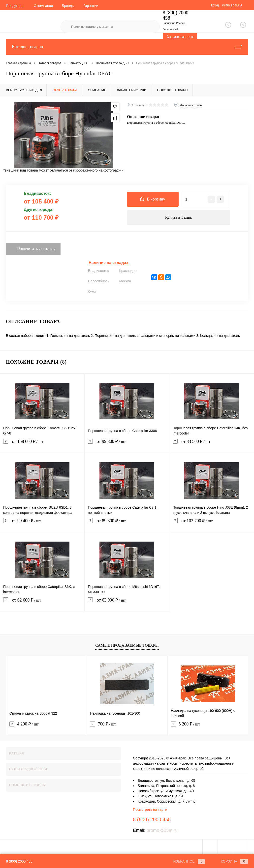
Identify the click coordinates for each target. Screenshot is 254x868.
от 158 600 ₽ (42, 445)
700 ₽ (103, 724)
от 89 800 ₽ (127, 524)
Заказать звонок (180, 37)
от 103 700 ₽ (212, 524)
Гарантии (91, 6)
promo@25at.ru (162, 830)
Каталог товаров (127, 47)
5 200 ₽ (186, 724)
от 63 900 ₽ (127, 603)
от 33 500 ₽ (212, 445)
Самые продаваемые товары (127, 645)
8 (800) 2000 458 (19, 861)
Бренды (68, 6)
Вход (215, 5)
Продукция (15, 6)
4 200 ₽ (24, 724)
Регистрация (232, 5)
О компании (43, 6)
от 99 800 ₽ (127, 445)
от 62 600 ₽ (42, 603)
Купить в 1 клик (179, 217)
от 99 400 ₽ (42, 524)
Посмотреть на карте (150, 810)
